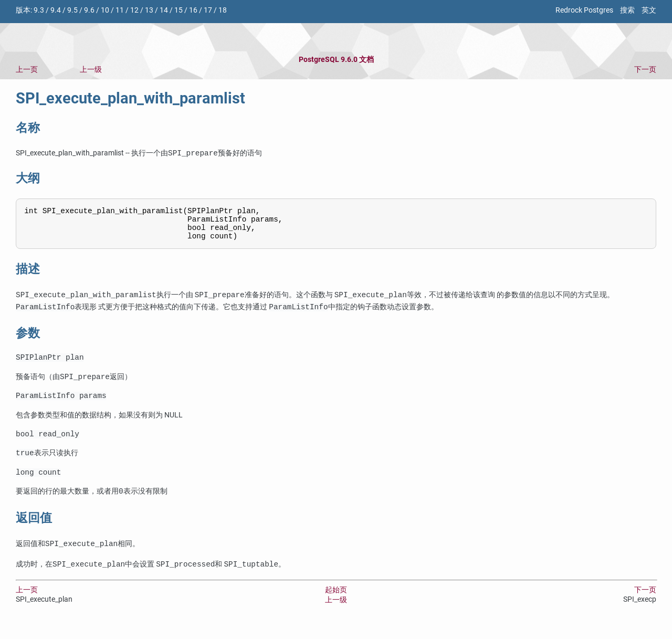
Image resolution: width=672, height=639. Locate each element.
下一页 (645, 70)
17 (208, 10)
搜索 (627, 10)
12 (134, 10)
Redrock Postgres (584, 10)
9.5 (72, 10)
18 (223, 10)
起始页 (336, 603)
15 (178, 10)
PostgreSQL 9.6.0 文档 (336, 60)
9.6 (89, 10)
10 (105, 10)
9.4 (56, 10)
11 (120, 10)
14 (164, 10)
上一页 (27, 70)
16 (193, 10)
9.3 (39, 10)
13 (149, 10)
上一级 (91, 70)
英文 (649, 10)
